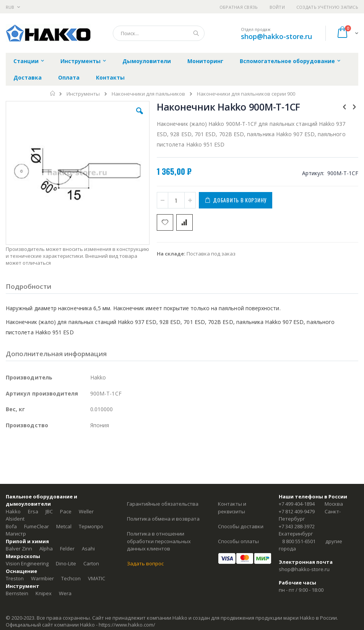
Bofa (11, 526)
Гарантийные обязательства (163, 504)
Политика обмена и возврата (163, 519)
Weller (86, 511)
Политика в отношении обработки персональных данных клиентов (159, 541)
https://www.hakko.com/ (127, 625)
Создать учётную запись (327, 7)
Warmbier (42, 578)
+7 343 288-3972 (297, 526)
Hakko (13, 511)
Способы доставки (241, 526)
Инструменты (83, 94)
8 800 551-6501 (299, 541)
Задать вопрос (145, 563)
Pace (66, 511)
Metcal (64, 526)
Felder (67, 549)
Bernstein (17, 593)
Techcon (71, 578)
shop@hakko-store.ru (276, 36)
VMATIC (97, 578)
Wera (65, 593)
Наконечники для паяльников (148, 94)
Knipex (44, 593)
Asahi (88, 549)
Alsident (15, 519)
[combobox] (159, 33)
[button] (140, 117)
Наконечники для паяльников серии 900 (246, 94)
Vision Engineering (27, 563)
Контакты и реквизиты (232, 508)
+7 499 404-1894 (297, 504)
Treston (15, 578)
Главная (53, 93)
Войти (277, 7)
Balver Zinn (19, 549)
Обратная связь (239, 7)
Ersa (33, 511)
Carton (91, 563)
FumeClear (37, 526)
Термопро (91, 526)
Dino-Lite (66, 563)
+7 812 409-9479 (297, 511)
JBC (49, 511)
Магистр (16, 534)
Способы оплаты (238, 541)
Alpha (46, 549)
